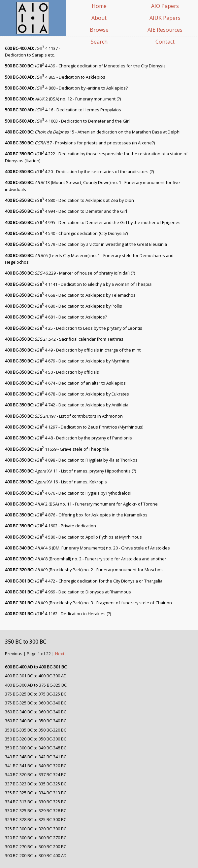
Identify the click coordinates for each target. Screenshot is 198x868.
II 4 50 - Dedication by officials (52, 372)
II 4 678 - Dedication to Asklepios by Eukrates (67, 394)
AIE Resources (165, 30)
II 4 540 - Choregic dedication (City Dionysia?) (66, 233)
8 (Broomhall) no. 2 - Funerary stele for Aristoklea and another (86, 559)
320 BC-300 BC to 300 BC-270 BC (36, 838)
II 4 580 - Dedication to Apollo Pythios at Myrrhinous (73, 537)
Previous (14, 654)
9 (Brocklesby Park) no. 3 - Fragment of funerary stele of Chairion (88, 603)
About (99, 18)
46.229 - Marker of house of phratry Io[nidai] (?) (70, 273)
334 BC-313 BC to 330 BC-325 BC (36, 802)
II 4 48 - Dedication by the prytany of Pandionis (68, 438)
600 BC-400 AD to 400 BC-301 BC (36, 667)
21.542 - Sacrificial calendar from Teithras (64, 339)
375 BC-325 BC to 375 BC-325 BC (36, 694)
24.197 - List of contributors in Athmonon (64, 416)
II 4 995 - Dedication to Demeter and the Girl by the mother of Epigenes (93, 222)
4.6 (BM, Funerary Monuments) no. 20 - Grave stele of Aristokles (87, 548)
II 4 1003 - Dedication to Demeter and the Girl (67, 121)
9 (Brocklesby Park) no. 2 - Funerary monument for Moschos (84, 570)
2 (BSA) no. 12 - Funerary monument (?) (63, 99)
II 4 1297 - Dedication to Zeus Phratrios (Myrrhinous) (74, 427)
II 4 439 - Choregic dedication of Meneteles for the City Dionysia (85, 66)
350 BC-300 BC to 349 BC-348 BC (36, 748)
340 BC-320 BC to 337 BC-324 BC (36, 774)
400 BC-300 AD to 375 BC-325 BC (36, 685)
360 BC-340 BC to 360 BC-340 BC (36, 712)
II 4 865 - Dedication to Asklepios (55, 77)
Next (60, 654)
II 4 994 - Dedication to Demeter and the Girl (66, 211)
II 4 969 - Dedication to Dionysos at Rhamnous (68, 592)
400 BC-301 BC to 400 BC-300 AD (36, 676)
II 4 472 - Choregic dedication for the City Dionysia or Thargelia (84, 581)
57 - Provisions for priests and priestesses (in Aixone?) (80, 143)
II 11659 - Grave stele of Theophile (57, 449)
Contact (165, 42)
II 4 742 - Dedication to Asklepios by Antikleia (67, 405)
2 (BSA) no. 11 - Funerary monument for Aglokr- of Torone (81, 504)
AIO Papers (165, 6)
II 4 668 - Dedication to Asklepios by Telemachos (70, 295)
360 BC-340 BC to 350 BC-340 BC (36, 721)
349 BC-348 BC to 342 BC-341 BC (36, 757)
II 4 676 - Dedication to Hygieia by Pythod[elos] (68, 493)
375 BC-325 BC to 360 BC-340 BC (36, 703)
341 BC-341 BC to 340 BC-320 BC (36, 766)
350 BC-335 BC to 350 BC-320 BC (36, 730)
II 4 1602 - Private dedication (50, 526)
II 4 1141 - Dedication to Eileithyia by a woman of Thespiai (79, 284)
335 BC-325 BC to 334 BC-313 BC (36, 793)
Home (99, 6)
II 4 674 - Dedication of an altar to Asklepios (65, 383)
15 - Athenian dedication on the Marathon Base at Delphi (93, 132)
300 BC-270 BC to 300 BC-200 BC (36, 847)
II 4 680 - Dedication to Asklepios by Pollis (64, 306)
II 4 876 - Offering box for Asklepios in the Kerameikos (76, 515)
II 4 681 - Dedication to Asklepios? (56, 317)
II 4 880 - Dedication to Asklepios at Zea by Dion (69, 200)
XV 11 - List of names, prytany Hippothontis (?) (70, 471)
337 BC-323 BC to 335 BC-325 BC (36, 784)
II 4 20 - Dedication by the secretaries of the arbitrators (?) (79, 171)
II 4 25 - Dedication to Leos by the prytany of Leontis (74, 328)
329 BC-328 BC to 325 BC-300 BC (36, 819)
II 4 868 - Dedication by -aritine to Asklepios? (66, 88)
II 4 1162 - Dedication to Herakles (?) (58, 614)
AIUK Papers (165, 18)
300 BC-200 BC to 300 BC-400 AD (36, 855)
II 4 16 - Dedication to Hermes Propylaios (63, 110)
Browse (99, 30)
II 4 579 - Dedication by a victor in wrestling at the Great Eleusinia (86, 244)
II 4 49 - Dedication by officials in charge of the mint (73, 350)
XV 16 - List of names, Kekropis (56, 482)
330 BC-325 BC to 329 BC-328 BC (36, 811)
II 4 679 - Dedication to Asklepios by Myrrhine (67, 361)
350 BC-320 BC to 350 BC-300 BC (36, 739)
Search (99, 42)
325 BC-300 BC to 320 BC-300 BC (36, 829)
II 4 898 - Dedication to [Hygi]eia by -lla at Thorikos (71, 460)
